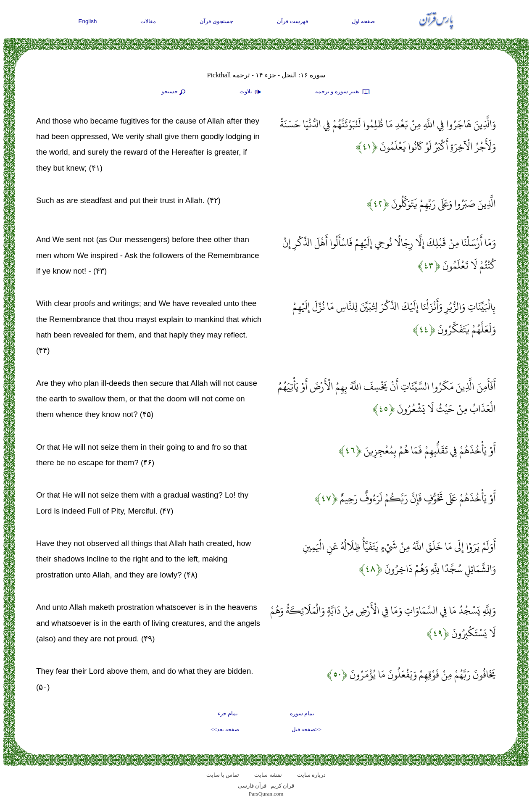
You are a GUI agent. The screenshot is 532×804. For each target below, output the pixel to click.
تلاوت (251, 92)
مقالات (148, 21)
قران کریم (282, 786)
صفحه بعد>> (225, 729)
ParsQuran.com (266, 794)
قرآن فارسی (252, 786)
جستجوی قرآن (216, 21)
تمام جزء (228, 713)
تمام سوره (302, 713)
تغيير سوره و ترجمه (343, 92)
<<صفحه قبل (307, 729)
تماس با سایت (223, 775)
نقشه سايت (268, 775)
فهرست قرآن (292, 21)
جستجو (174, 92)
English (88, 21)
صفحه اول (363, 21)
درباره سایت (311, 775)
